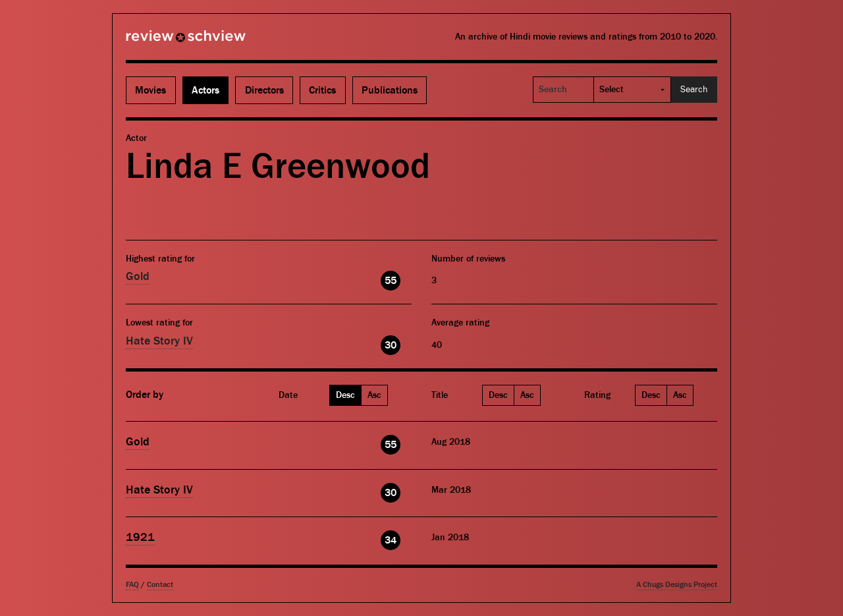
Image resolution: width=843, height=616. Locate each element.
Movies (150, 90)
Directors (264, 90)
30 (391, 345)
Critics (322, 90)
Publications (390, 90)
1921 (140, 537)
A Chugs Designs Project (677, 585)
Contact (160, 585)
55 (391, 281)
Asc (374, 395)
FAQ (132, 585)
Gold (138, 276)
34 (391, 540)
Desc (345, 395)
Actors (205, 90)
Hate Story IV (159, 341)
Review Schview (163, 42)
